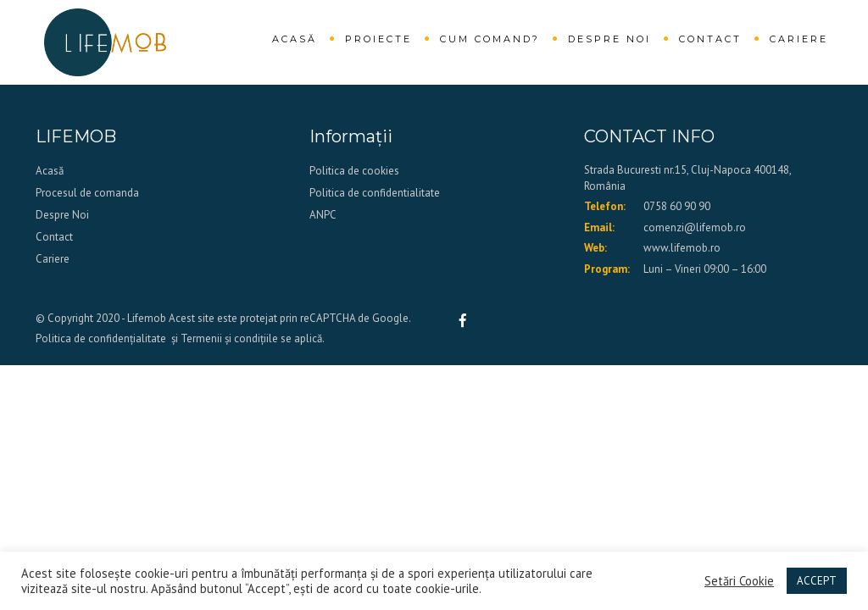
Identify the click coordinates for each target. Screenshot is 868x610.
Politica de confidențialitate (101, 338)
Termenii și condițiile (229, 338)
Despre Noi (609, 39)
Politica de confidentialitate (375, 193)
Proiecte (378, 39)
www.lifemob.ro (682, 248)
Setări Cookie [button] (739, 581)
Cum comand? (490, 39)
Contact (710, 39)
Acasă (295, 39)
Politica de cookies (354, 171)
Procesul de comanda (87, 193)
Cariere (799, 39)
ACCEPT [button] (817, 581)
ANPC (323, 215)
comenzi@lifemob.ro (695, 227)
